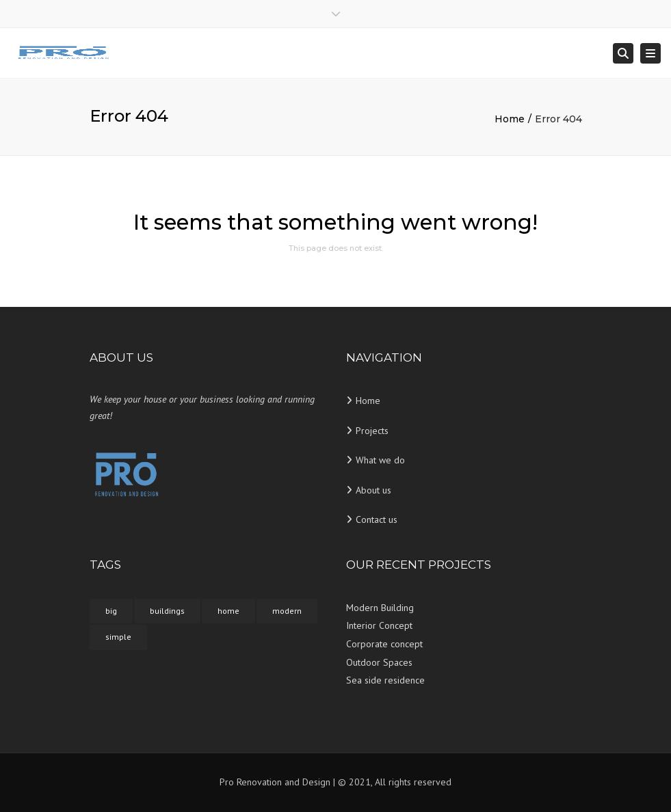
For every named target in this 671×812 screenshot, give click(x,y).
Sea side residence (385, 680)
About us (373, 490)
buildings (167, 611)
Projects (372, 431)
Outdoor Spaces (379, 662)
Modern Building (380, 608)
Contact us (377, 519)
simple (118, 637)
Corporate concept (384, 644)
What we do (380, 460)
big (111, 611)
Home (510, 119)
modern (287, 611)
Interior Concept (379, 625)
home (228, 611)
